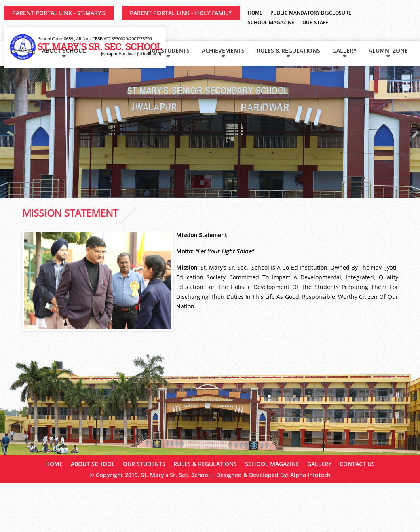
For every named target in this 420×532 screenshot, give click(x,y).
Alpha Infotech (310, 475)
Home (255, 13)
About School (64, 50)
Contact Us (357, 464)
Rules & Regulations (288, 50)
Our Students (168, 50)
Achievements (223, 50)
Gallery (344, 50)
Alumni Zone (388, 50)
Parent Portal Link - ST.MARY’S (59, 13)
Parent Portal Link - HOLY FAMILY (181, 13)
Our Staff (315, 22)
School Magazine (271, 22)
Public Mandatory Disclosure (311, 13)
